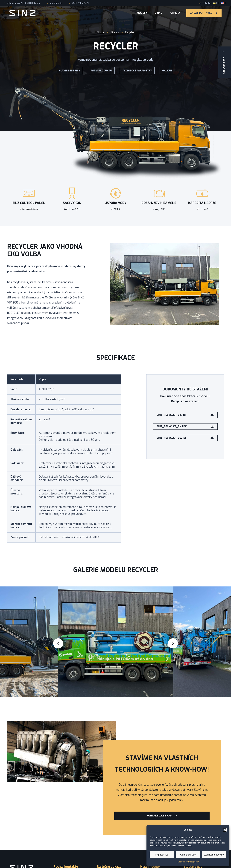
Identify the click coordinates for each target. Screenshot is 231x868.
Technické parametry (137, 71)
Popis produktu (101, 71)
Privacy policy (192, 862)
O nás (158, 13)
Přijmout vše (162, 855)
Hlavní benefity (69, 71)
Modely (142, 13)
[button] (225, 830)
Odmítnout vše (188, 855)
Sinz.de (101, 32)
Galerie (167, 71)
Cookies (181, 862)
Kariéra (175, 13)
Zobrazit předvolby (214, 855)
